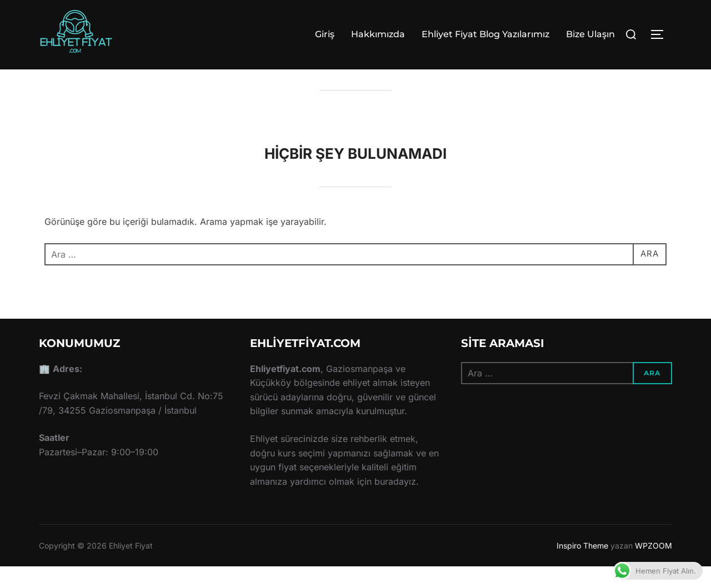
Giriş (325, 34)
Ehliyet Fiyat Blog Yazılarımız (485, 34)
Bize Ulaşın (590, 34)
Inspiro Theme (582, 567)
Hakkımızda (378, 34)
